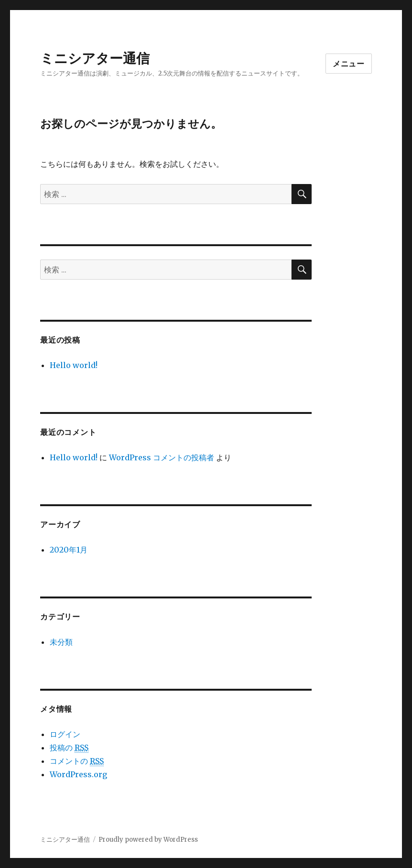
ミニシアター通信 (95, 58)
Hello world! (74, 365)
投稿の (69, 748)
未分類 (61, 642)
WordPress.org (78, 774)
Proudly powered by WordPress (148, 840)
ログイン (65, 734)
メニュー (349, 64)
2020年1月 (69, 550)
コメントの (77, 761)
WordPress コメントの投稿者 (162, 457)
